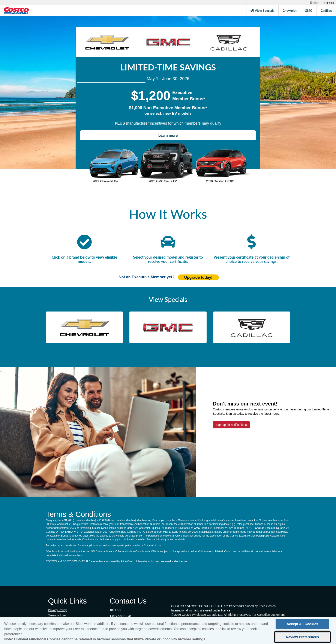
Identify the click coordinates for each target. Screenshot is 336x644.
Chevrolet (289, 10)
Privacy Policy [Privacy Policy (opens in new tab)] (57, 610)
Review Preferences (302, 637)
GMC (308, 10)
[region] (168, 631)
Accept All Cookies (302, 624)
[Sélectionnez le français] (329, 3)
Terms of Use (57, 615)
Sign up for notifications (231, 425)
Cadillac (326, 10)
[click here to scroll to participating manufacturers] (84, 242)
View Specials (262, 10)
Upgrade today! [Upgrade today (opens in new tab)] (198, 277)
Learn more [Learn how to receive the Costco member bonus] (168, 135)
